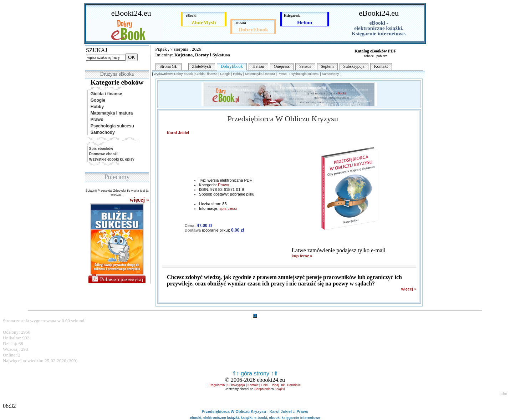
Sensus (305, 66)
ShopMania (262, 389)
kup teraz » (302, 256)
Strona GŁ (168, 66)
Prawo (96, 120)
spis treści (228, 208)
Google (97, 100)
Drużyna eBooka (117, 74)
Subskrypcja (354, 66)
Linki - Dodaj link (273, 385)
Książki (280, 389)
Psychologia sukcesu (111, 126)
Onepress (282, 66)
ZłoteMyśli (202, 66)
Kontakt (381, 66)
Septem (327, 66)
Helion (258, 66)
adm (503, 394)
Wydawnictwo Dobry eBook (173, 74)
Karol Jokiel (178, 133)
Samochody (101, 132)
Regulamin (217, 385)
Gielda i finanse (105, 94)
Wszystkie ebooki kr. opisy (111, 159)
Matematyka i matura (110, 113)
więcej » (409, 289)
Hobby (96, 107)
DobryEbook (232, 66)
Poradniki (294, 385)
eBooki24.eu (131, 13)
